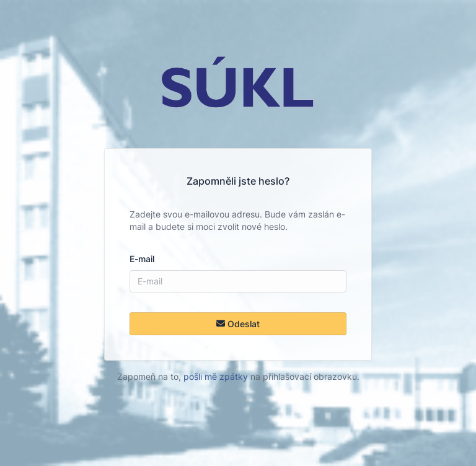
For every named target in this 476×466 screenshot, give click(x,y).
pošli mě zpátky (216, 376)
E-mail (142, 259)
